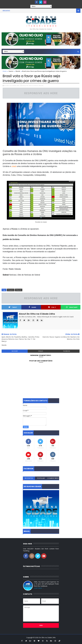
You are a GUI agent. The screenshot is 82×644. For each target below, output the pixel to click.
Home (5, 71)
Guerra (11, 71)
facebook (67, 351)
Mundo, (41, 85)
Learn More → (39, 588)
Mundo (18, 71)
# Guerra (11, 290)
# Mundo (19, 290)
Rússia (14, 229)
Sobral (6, 275)
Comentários (53, 479)
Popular (41, 478)
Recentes (29, 478)
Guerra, (36, 85)
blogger (15, 351)
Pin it (52, 307)
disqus (41, 351)
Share (32, 307)
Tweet (13, 307)
